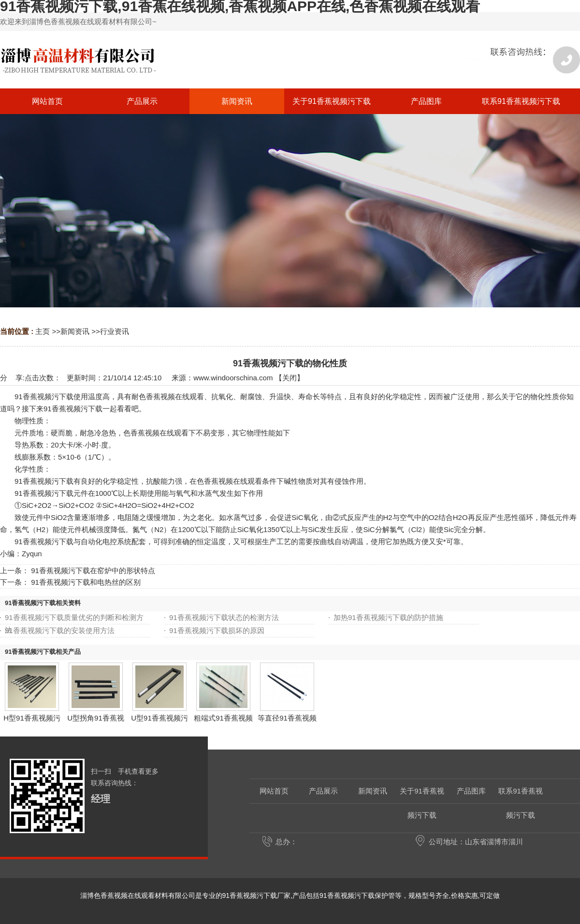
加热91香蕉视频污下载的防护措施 (388, 617)
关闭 (290, 378)
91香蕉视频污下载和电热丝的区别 (86, 582)
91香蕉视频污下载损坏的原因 (217, 630)
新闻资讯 (75, 331)
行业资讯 (115, 331)
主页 (43, 331)
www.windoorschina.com (233, 378)
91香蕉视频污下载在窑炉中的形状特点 (93, 570)
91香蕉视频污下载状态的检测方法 (224, 617)
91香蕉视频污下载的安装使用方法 (60, 630)
